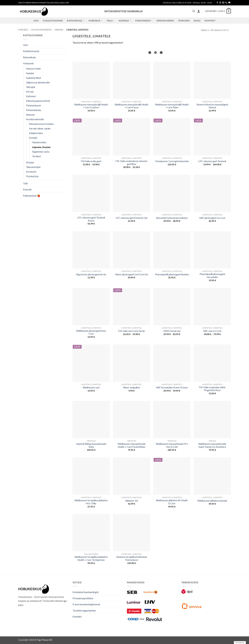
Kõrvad (30, 92)
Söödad (30, 163)
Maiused (30, 115)
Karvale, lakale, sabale (40, 129)
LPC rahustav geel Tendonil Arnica (91, 219)
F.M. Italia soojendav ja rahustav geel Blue (131, 163)
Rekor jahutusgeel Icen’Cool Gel (132, 274)
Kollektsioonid (53, 21)
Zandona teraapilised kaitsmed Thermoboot (132, 558)
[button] (199, 11)
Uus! (36, 21)
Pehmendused (33, 106)
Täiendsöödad (33, 167)
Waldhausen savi (91, 387)
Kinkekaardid (165, 21)
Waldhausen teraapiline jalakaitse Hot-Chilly (91, 502)
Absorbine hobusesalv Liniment (172, 218)
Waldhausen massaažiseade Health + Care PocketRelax (132, 445)
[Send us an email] (223, 3)
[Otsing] (194, 11)
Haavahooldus (39, 142)
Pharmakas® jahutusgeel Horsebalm (212, 276)
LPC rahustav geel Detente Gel (132, 218)
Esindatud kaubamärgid (86, 592)
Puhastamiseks (34, 110)
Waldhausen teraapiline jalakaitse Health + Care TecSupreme (91, 558)
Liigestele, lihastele (41, 147)
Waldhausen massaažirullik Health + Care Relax (172, 106)
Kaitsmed (31, 96)
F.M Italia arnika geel (91, 161)
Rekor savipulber (132, 387)
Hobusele (96, 21)
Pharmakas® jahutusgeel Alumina (172, 274)
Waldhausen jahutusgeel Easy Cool (91, 332)
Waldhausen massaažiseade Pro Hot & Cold (172, 445)
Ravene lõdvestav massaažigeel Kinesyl (212, 106)
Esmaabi (59, 30)
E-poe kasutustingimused (86, 604)
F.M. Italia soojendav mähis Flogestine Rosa (212, 389)
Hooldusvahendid (41, 30)
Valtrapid (31, 87)
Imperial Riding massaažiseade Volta (91, 445)
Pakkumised (144, 21)
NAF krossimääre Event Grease (172, 387)
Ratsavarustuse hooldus (41, 124)
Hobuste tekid (33, 69)
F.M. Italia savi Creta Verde (131, 331)
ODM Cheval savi (172, 331)
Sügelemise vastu (41, 152)
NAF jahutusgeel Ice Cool (212, 218)
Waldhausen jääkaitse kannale (212, 501)
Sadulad (30, 73)
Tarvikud (36, 156)
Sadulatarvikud (33, 78)
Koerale (125, 21)
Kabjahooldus (36, 133)
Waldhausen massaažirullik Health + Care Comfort (91, 106)
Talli (111, 21)
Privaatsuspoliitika (83, 598)
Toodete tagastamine (84, 610)
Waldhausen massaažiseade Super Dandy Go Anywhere (212, 445)
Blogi (197, 21)
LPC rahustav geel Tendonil (212, 161)
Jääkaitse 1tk (131, 501)
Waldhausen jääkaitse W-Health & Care (172, 502)
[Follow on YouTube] (229, 3)
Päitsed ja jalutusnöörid (38, 101)
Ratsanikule (76, 21)
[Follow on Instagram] (220, 3)
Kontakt (210, 21)
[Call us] (226, 3)
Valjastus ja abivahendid (38, 82)
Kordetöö (31, 172)
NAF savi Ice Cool (212, 331)
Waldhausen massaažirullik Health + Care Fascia (131, 106)
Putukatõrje (32, 176)
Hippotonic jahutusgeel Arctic (91, 274)
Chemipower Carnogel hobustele (172, 161)
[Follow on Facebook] (217, 3)
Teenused (184, 21)
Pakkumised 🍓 (32, 196)
